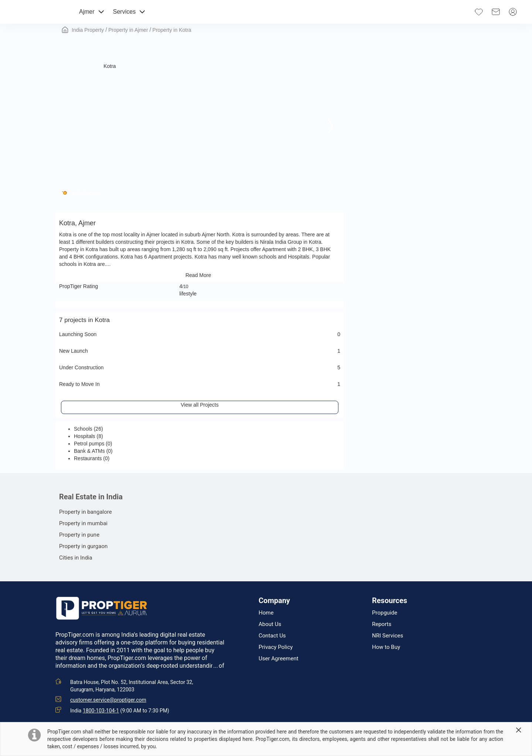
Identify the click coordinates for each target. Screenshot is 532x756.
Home (266, 613)
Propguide (385, 613)
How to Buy (386, 647)
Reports (382, 624)
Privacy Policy (276, 647)
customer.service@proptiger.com (108, 700)
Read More (200, 275)
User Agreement (279, 659)
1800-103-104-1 (101, 711)
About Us (270, 624)
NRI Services (388, 636)
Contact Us (272, 636)
